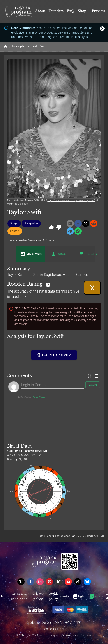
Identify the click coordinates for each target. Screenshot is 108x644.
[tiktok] (78, 582)
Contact (66, 597)
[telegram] (70, 231)
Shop (82, 11)
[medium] (59, 582)
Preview (98, 11)
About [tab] (59, 254)
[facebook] (78, 223)
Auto (95, 597)
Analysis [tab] (31, 254)
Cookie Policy (53, 597)
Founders (56, 11)
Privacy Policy (38, 597)
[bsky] (87, 582)
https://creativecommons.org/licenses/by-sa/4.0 (71, 200)
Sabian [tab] (88, 254)
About (40, 11)
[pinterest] (49, 582)
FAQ (71, 11)
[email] (70, 223)
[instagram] (40, 582)
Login (93, 385)
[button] (14, 223)
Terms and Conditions (19, 597)
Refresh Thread (39, 397)
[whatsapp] (78, 231)
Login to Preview (54, 355)
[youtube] (68, 582)
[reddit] (94, 223)
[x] (86, 223)
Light (79, 597)
